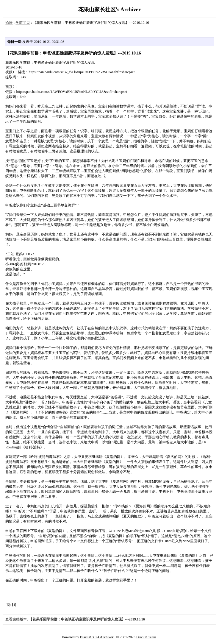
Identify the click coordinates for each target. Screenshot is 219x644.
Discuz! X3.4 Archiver (97, 637)
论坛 (9, 23)
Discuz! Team (146, 637)
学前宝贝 (23, 23)
